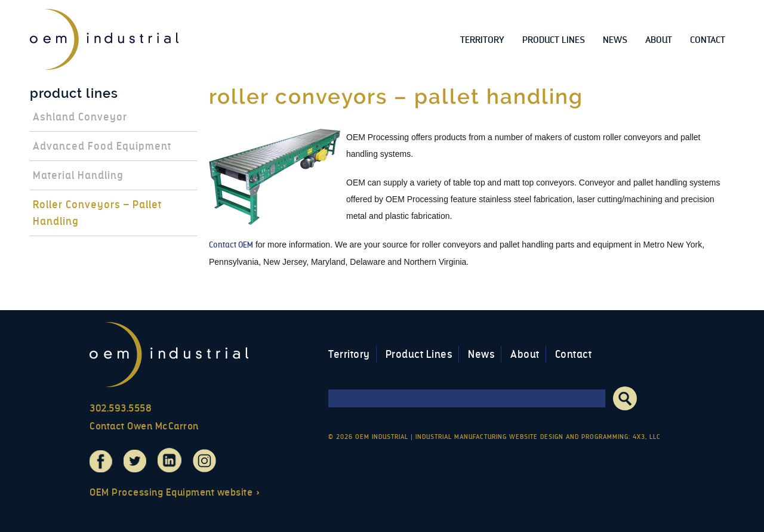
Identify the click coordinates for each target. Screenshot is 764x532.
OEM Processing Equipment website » (175, 492)
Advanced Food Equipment (102, 146)
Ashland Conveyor (80, 117)
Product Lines (554, 40)
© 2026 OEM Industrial (368, 437)
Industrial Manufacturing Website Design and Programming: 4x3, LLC (538, 437)
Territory (482, 40)
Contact (708, 40)
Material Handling (78, 175)
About (659, 40)
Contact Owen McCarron (144, 426)
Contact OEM (231, 245)
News (615, 40)
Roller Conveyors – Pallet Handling (97, 213)
